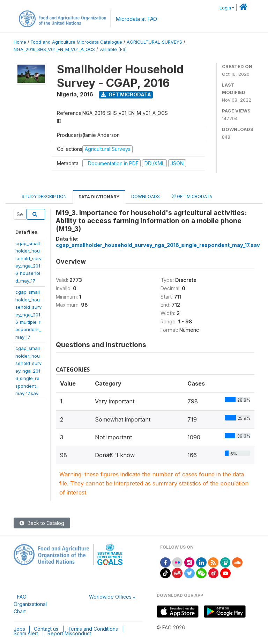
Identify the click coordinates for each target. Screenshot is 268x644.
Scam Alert (26, 633)
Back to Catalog (42, 523)
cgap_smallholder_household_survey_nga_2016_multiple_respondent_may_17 (28, 314)
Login (225, 8)
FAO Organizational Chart (30, 604)
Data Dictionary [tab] (99, 197)
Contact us (46, 629)
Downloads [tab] (146, 196)
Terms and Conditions (93, 629)
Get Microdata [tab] (192, 196)
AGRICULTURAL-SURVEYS (154, 42)
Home (20, 42)
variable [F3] (113, 49)
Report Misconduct (69, 633)
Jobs (19, 629)
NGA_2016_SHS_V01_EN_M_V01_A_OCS (54, 49)
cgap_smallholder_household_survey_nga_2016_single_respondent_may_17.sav (28, 371)
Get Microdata (126, 94)
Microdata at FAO (136, 19)
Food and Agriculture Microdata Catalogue (76, 42)
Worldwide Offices (110, 597)
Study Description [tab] (44, 196)
